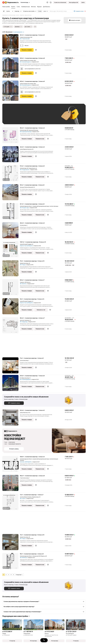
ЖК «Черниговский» (25, 39)
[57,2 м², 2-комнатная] (11, 174)
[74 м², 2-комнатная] (11, 543)
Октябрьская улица (24, 378)
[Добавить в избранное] (36, 50)
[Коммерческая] (26, 7)
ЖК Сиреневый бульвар (26, 132)
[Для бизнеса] (46, 7)
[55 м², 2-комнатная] (11, 562)
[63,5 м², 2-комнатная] (11, 68)
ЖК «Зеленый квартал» (26, 62)
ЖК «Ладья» (23, 265)
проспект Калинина (25, 320)
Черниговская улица (25, 37)
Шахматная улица (24, 263)
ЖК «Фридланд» (24, 322)
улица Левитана (24, 413)
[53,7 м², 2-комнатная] (11, 45)
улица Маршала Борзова (26, 149)
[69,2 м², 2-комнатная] (11, 484)
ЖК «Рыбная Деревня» (25, 379)
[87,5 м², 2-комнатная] (11, 384)
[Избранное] (47, 2)
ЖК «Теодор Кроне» (25, 170)
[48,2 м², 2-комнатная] (11, 231)
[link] (83, 2)
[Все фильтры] (4, 11)
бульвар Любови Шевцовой (27, 187)
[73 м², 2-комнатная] (11, 366)
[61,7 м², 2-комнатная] (11, 212)
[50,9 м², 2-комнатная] (11, 465)
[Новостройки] (6, 7)
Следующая (19, 575)
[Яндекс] (3, 2)
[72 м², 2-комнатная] (11, 503)
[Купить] (13, 7)
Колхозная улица (24, 360)
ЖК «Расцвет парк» (25, 208)
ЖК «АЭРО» (23, 498)
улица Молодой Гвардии (26, 244)
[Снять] (18, 7)
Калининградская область (26, 206)
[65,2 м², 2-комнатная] (11, 136)
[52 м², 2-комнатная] (11, 307)
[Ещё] (35, 27)
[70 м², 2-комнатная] (11, 269)
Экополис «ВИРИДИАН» (26, 462)
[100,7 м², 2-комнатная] (11, 250)
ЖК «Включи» (23, 284)
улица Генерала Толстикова (27, 60)
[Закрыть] (85, 11)
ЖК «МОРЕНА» (24, 558)
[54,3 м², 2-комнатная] (11, 418)
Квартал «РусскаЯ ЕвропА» (26, 246)
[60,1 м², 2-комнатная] (11, 288)
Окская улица (23, 225)
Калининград (23, 130)
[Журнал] (39, 7)
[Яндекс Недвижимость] (12, 2)
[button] (51, 2)
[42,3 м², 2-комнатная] (11, 155)
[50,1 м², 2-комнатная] (11, 193)
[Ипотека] (33, 7)
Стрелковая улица (24, 478)
